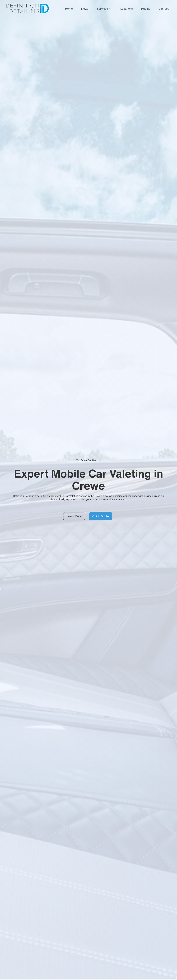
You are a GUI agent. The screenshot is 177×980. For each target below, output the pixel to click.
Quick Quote (101, 516)
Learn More (74, 516)
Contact (164, 9)
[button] (103, 9)
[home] (27, 9)
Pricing (146, 9)
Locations (127, 9)
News (85, 9)
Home (69, 9)
